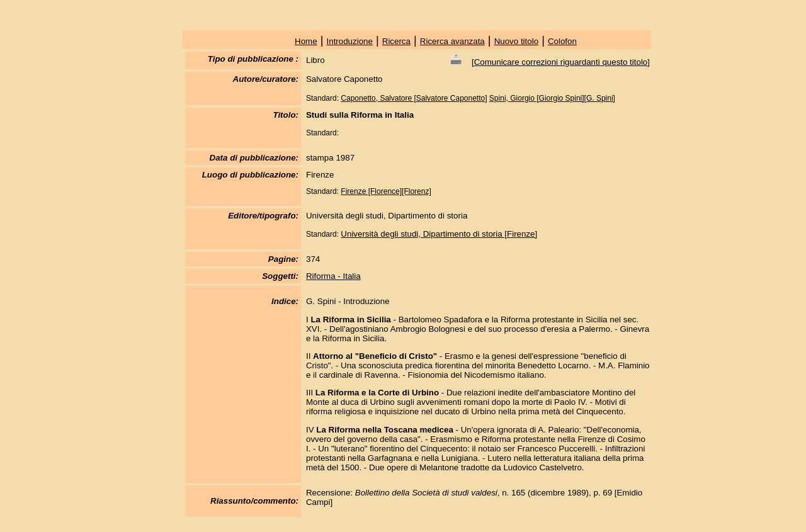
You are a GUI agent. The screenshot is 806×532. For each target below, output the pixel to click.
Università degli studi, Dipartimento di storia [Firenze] (439, 234)
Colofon (562, 41)
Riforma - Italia (333, 276)
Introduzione (350, 41)
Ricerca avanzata (452, 41)
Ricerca (396, 41)
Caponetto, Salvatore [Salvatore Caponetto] (414, 98)
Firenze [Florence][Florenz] (386, 191)
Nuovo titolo (516, 41)
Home (306, 41)
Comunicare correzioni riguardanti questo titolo (561, 62)
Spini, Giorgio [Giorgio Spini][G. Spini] (552, 98)
